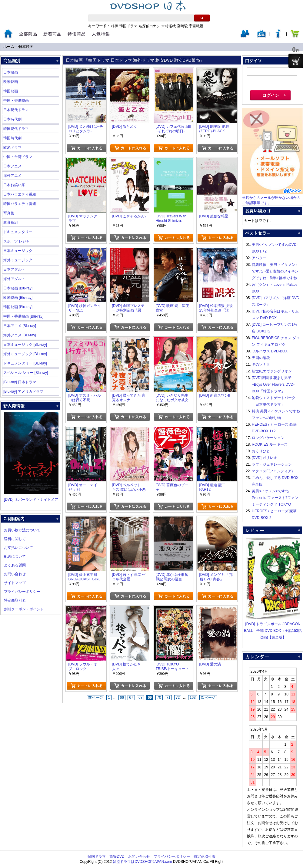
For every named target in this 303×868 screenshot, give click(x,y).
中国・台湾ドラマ (18, 157)
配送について (15, 556)
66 (122, 698)
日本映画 (26, 47)
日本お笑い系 (14, 185)
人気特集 (101, 34)
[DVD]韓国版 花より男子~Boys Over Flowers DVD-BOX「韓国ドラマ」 (273, 384)
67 (131, 698)
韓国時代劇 (12, 138)
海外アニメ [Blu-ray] (20, 335)
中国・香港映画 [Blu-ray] (23, 316)
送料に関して (15, 539)
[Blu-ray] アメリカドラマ (23, 391)
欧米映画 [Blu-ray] (18, 298)
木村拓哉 (168, 26)
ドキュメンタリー (18, 232)
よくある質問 (15, 565)
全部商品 (28, 34)
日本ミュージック (18, 251)
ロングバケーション (268, 438)
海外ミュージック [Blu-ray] (25, 354)
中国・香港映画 (16, 101)
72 (178, 698)
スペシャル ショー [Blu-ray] (26, 373)
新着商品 (52, 34)
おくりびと (261, 451)
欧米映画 (11, 82)
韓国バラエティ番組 (20, 204)
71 (168, 698)
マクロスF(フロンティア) (272, 471)
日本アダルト (14, 269)
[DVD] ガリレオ (264, 458)
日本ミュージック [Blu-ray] (25, 345)
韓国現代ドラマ (16, 129)
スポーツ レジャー (18, 241)
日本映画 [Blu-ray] (18, 288)
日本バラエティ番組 (20, 194)
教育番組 (11, 223)
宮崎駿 (182, 26)
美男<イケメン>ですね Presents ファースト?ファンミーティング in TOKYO (275, 498)
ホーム (9, 47)
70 (159, 698)
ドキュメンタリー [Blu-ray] (25, 363)
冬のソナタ (261, 365)
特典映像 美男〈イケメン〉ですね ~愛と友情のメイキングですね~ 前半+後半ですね (275, 271)
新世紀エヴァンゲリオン (272, 371)
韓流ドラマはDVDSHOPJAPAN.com (142, 862)
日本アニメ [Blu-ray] (20, 326)
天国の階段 (261, 358)
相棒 (115, 26)
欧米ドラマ (12, 147)
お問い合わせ (15, 574)
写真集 (9, 213)
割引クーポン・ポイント (24, 609)
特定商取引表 (15, 600)
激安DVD (117, 856)
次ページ (208, 698)
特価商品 (77, 34)
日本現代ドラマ (16, 110)
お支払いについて (18, 548)
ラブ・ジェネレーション (272, 464)
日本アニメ (12, 166)
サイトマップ (15, 583)
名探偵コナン (149, 26)
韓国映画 (11, 91)
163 (193, 698)
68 (140, 698)
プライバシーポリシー (22, 592)
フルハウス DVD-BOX (270, 351)
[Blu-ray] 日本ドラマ (20, 382)
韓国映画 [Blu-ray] (18, 307)
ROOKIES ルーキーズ (270, 444)
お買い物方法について (22, 530)
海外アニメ (12, 176)
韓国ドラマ (128, 26)
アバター (259, 258)
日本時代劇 (12, 119)
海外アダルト (14, 279)
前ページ (95, 698)
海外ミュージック (18, 260)
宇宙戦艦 (196, 26)
